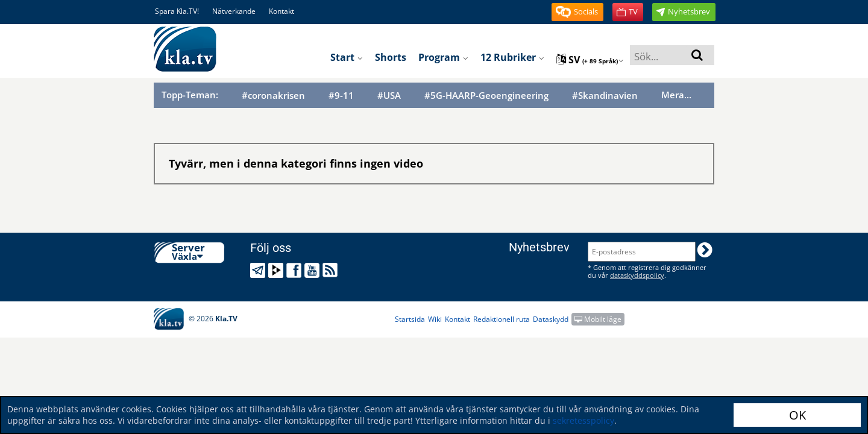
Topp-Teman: (190, 95)
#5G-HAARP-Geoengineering (486, 96)
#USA (389, 96)
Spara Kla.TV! (177, 11)
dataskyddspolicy (637, 275)
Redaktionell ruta (502, 319)
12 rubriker (512, 57)
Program (443, 57)
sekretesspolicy (583, 420)
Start (347, 57)
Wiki (435, 319)
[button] (577, 12)
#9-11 (341, 96)
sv (590, 60)
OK (797, 415)
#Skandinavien (605, 96)
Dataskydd (551, 319)
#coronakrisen (273, 96)
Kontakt (281, 11)
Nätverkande (234, 11)
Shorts (391, 57)
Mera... (676, 95)
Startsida (410, 319)
